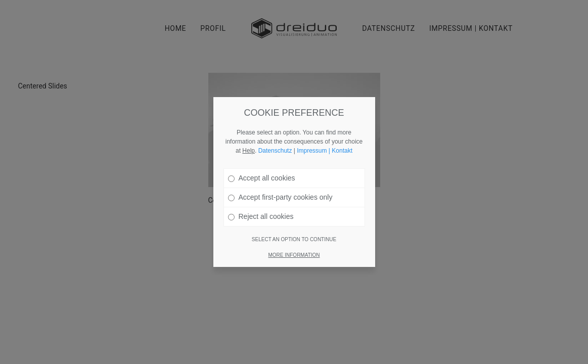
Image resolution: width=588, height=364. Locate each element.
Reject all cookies (261, 210)
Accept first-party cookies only (280, 191)
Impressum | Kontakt (325, 144)
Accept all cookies (262, 171)
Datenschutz (275, 144)
